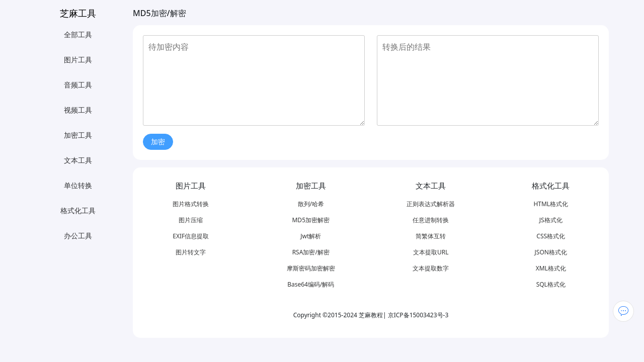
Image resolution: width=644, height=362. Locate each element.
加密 (158, 142)
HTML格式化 (551, 204)
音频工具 (78, 85)
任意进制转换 (431, 220)
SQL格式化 (551, 284)
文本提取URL (431, 252)
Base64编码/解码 (311, 284)
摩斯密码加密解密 (311, 268)
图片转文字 (191, 252)
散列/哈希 (311, 204)
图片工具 (78, 60)
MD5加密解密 (311, 220)
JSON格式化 (551, 252)
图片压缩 (191, 220)
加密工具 (78, 135)
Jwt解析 (311, 236)
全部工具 (78, 34)
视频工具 (78, 110)
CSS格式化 (551, 236)
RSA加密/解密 (311, 252)
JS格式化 (551, 220)
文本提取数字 (431, 268)
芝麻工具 (78, 13)
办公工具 (78, 236)
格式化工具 (78, 210)
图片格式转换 (191, 204)
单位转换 (78, 185)
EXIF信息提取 (191, 236)
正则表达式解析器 (431, 204)
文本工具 (78, 160)
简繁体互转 (431, 236)
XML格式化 (551, 268)
